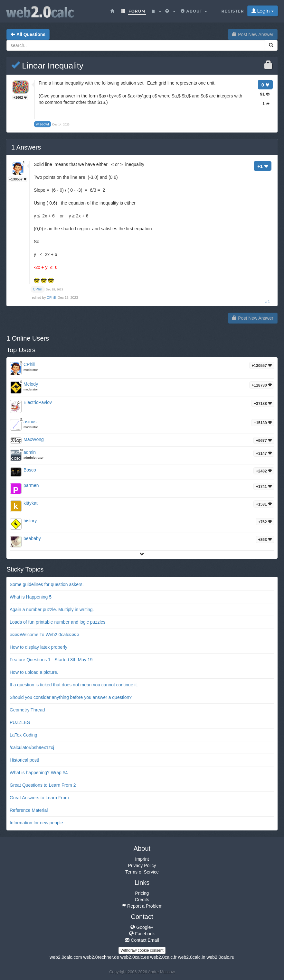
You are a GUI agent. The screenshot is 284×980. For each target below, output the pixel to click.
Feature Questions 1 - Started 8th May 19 (51, 660)
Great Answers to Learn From (39, 798)
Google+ (142, 927)
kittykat (31, 503)
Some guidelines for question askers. (47, 584)
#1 (268, 301)
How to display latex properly (38, 647)
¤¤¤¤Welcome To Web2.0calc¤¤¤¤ (44, 635)
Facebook (142, 934)
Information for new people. (37, 823)
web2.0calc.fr (163, 957)
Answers (26, 147)
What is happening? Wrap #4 (39, 773)
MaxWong (34, 439)
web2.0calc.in (192, 957)
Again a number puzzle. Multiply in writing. (52, 609)
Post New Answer (253, 34)
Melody (31, 384)
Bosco (30, 470)
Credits (142, 900)
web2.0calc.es (135, 957)
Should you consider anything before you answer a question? (71, 697)
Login (263, 11)
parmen (31, 485)
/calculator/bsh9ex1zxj (32, 747)
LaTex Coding (24, 735)
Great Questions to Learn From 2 (43, 785)
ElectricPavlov (38, 402)
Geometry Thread (27, 710)
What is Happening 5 (31, 597)
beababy (32, 538)
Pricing (142, 893)
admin (30, 452)
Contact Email (142, 940)
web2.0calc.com (66, 957)
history (30, 521)
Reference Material (29, 810)
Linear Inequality (47, 66)
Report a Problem (142, 906)
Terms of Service (142, 872)
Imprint (142, 859)
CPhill (52, 298)
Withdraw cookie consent (142, 950)
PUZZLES (20, 722)
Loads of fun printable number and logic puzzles (57, 622)
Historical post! (24, 760)
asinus (30, 422)
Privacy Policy (142, 866)
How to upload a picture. (34, 672)
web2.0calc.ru (220, 957)
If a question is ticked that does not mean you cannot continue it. (74, 685)
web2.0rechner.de (101, 957)
